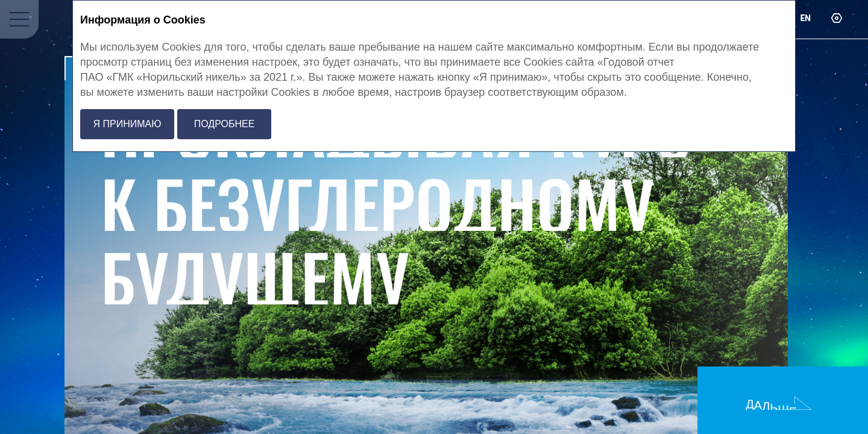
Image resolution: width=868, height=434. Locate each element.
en (805, 18)
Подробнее (225, 124)
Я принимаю (127, 124)
